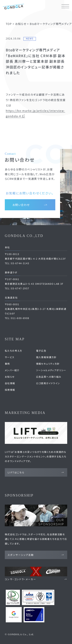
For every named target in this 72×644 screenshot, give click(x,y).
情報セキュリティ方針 (48, 364)
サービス (10, 357)
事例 (7, 364)
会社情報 (10, 383)
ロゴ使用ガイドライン (48, 383)
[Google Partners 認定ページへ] (14, 615)
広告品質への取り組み (49, 377)
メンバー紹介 (12, 370)
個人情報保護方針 (46, 357)
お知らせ (10, 377)
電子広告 (41, 351)
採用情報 (10, 390)
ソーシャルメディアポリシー (51, 370)
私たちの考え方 (14, 351)
